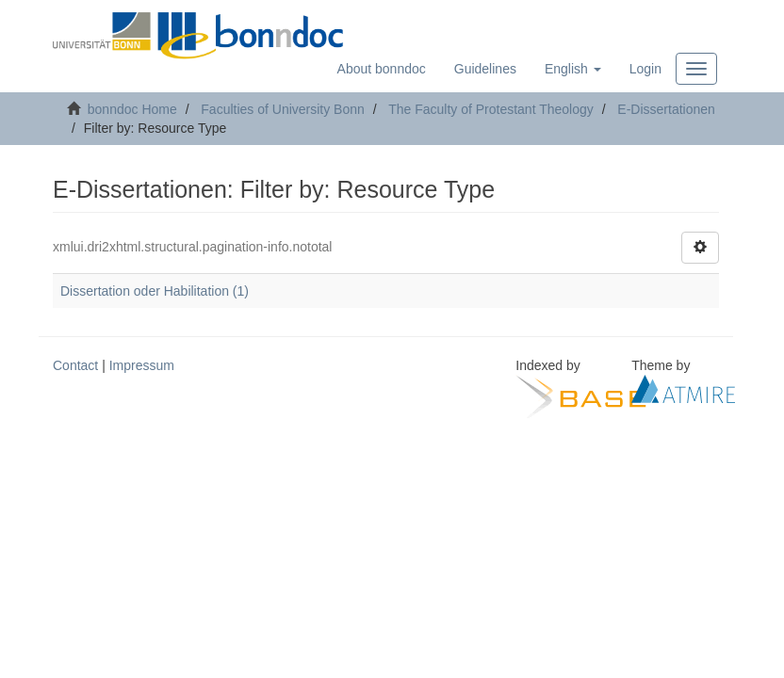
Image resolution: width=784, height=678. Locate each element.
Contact (75, 365)
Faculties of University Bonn (283, 109)
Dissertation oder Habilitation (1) (155, 291)
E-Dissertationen (666, 109)
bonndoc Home (132, 109)
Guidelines (485, 69)
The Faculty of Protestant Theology (491, 109)
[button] (573, 69)
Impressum (142, 365)
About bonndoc (382, 69)
